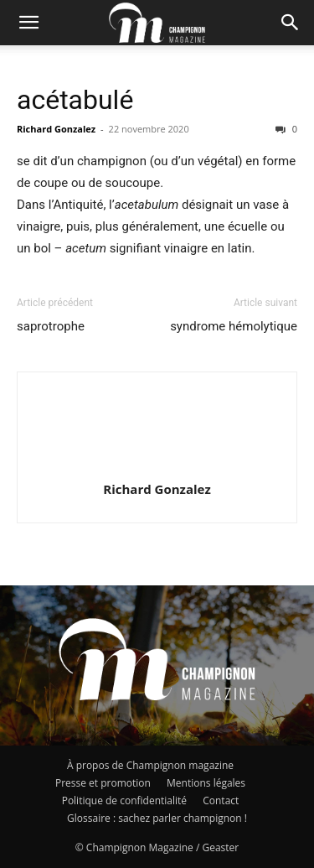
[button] (28, 23)
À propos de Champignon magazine (150, 765)
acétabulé (75, 100)
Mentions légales (206, 783)
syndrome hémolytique (234, 326)
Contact (221, 800)
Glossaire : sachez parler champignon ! (157, 818)
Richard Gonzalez (56, 129)
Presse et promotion (103, 783)
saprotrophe (51, 326)
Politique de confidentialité (124, 800)
